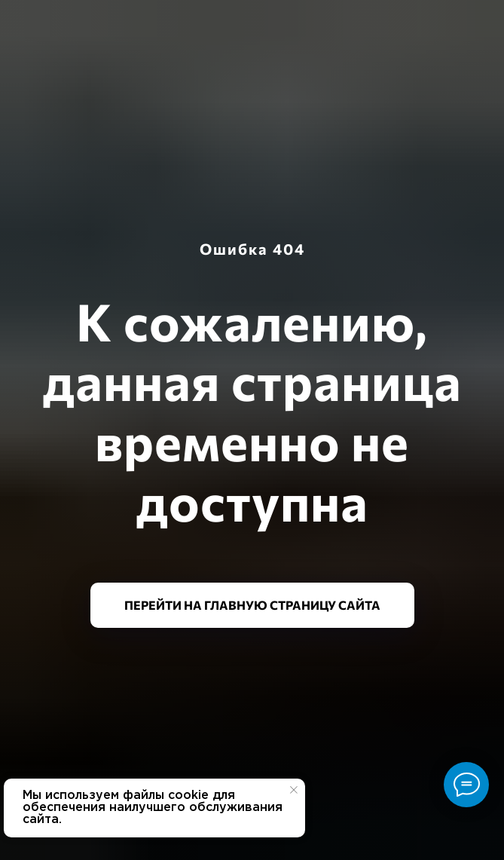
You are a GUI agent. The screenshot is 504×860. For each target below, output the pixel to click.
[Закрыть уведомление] (294, 790)
